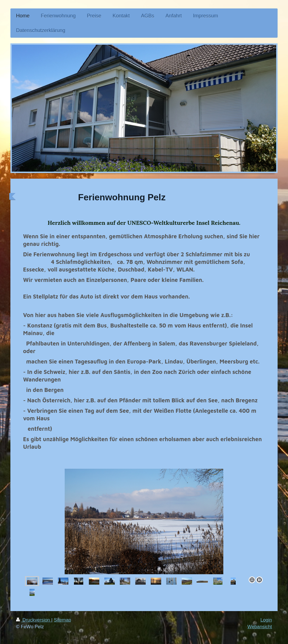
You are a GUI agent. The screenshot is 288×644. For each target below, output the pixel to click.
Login (266, 620)
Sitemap (62, 620)
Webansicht (260, 627)
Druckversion (34, 620)
